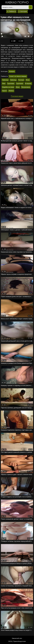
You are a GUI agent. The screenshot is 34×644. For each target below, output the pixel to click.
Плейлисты (11, 11)
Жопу (28, 80)
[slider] (13, 34)
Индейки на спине (8, 87)
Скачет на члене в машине (18, 76)
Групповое (20, 84)
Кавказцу (13, 80)
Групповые (11, 84)
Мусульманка (26, 87)
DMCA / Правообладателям (17, 641)
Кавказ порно (17, 3)
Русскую (21, 80)
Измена (11, 91)
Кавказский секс (17, 638)
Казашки (12, 71)
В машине (28, 84)
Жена (18, 87)
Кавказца (5, 80)
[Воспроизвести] (2, 36)
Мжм (4, 84)
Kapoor (4, 91)
